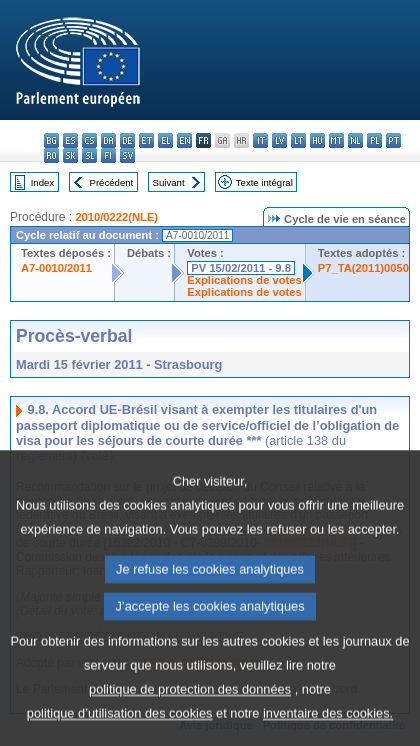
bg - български (51, 140)
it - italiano (260, 140)
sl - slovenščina (89, 155)
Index (42, 182)
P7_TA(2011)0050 (363, 268)
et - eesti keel (146, 140)
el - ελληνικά (165, 140)
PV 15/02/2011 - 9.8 (241, 268)
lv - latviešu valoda (279, 140)
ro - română (51, 155)
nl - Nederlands (355, 140)
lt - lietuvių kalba (298, 140)
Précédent (112, 182)
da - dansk (108, 140)
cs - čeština (89, 140)
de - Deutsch (127, 140)
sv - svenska (127, 155)
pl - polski (374, 140)
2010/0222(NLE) (116, 217)
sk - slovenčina (70, 155)
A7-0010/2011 (56, 268)
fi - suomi (108, 155)
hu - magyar (317, 140)
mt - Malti (336, 140)
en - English (184, 140)
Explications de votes (244, 280)
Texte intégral (264, 182)
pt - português (393, 140)
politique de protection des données (190, 724)
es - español (70, 140)
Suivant (169, 182)
